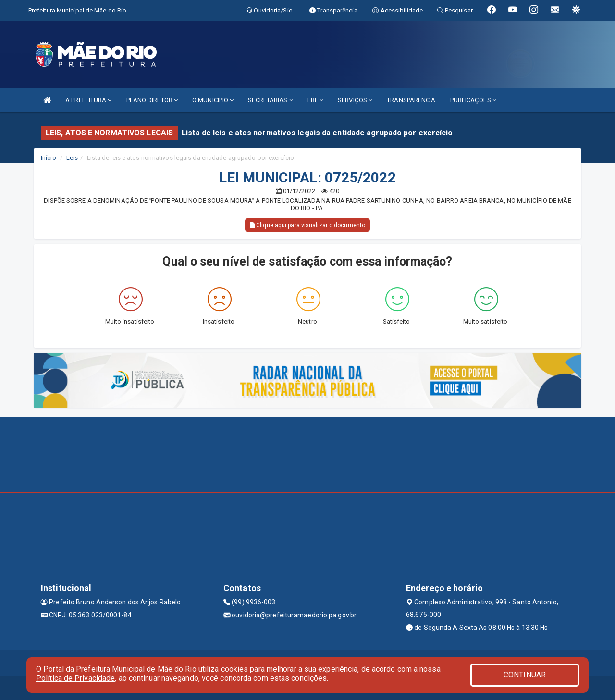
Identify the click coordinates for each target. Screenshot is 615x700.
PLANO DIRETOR (152, 100)
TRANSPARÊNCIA (411, 100)
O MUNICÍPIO (213, 100)
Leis (72, 158)
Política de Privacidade (75, 678)
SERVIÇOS (355, 100)
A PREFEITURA (88, 100)
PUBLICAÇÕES (473, 100)
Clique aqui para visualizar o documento (307, 225)
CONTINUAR (525, 675)
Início (49, 158)
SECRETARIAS (270, 100)
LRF (316, 100)
